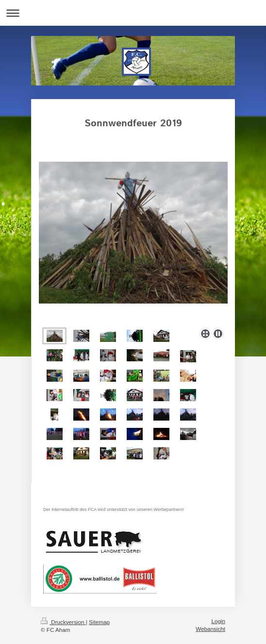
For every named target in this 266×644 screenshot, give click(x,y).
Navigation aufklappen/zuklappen (133, 13)
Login (218, 621)
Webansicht (210, 629)
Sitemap (99, 622)
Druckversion (63, 622)
